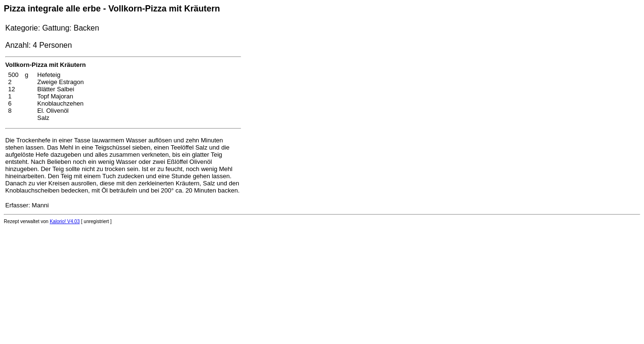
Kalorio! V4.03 (65, 221)
